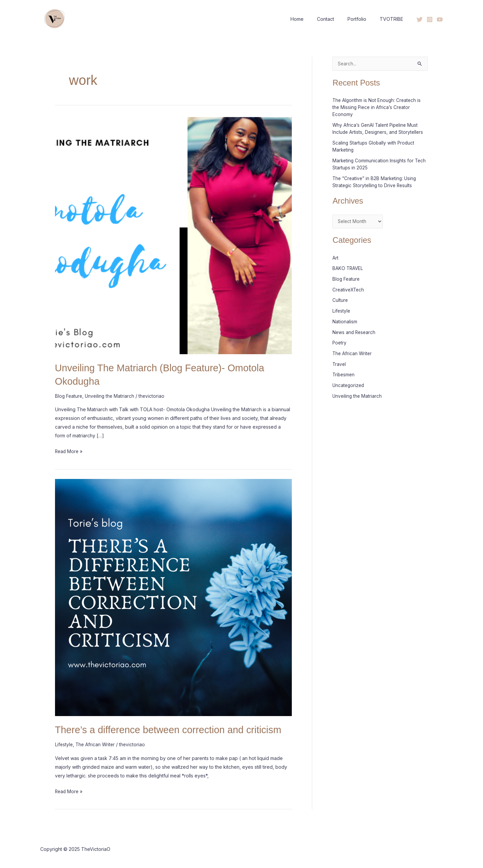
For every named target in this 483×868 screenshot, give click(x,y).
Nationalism (345, 321)
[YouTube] (440, 19)
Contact (336, 19)
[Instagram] (430, 19)
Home (311, 19)
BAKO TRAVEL (348, 268)
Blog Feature (69, 396)
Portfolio (363, 19)
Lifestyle (64, 744)
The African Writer (96, 744)
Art (335, 258)
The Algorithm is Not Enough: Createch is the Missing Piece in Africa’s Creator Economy (378, 107)
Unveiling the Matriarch (111, 396)
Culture (340, 300)
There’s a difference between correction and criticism (173, 729)
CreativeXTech (349, 289)
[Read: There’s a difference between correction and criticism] (174, 596)
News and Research (355, 332)
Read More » (69, 450)
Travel (339, 363)
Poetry (340, 342)
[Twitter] (420, 19)
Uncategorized (349, 385)
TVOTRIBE (393, 19)
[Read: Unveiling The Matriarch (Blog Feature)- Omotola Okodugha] (174, 235)
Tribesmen (344, 374)
